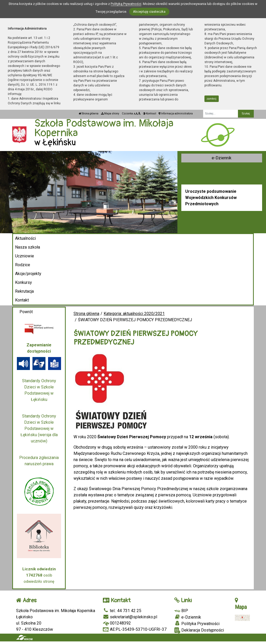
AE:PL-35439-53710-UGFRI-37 (135, 629)
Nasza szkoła (28, 247)
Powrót (26, 312)
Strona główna (89, 114)
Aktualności (25, 238)
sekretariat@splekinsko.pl (130, 617)
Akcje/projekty (28, 274)
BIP (181, 611)
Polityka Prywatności (197, 624)
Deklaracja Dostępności (199, 630)
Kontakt (22, 300)
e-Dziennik (222, 158)
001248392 (117, 623)
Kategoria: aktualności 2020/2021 (134, 314)
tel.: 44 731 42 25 (122, 611)
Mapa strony (110, 114)
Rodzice (23, 265)
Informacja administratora (176, 114)
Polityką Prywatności (126, 4)
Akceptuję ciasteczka (149, 12)
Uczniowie (25, 256)
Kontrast (150, 114)
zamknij (211, 99)
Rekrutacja (24, 291)
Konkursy (24, 282)
